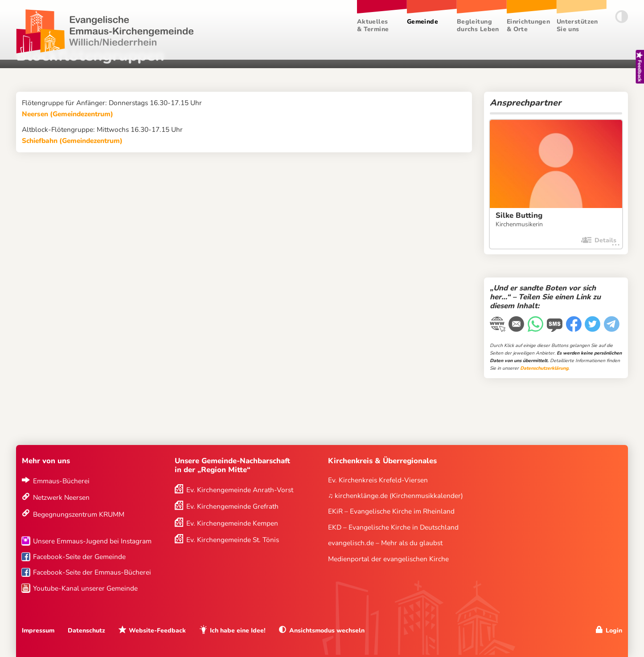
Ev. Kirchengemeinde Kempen (232, 523)
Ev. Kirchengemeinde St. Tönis (233, 540)
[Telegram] (613, 325)
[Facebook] (575, 325)
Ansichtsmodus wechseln (327, 630)
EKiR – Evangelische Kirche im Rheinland (391, 511)
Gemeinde (422, 22)
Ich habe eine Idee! (238, 630)
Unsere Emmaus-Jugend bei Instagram (92, 541)
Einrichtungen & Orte (528, 25)
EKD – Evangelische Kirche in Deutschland (393, 527)
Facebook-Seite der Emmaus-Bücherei (92, 572)
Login (614, 630)
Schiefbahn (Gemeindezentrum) (72, 141)
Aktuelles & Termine (373, 25)
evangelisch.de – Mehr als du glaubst (385, 543)
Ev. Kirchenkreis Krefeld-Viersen (378, 480)
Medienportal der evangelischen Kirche (388, 559)
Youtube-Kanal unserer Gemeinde (85, 588)
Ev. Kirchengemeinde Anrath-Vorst (240, 490)
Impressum (38, 630)
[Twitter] (593, 325)
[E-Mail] (517, 325)
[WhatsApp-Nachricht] (536, 325)
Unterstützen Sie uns (577, 25)
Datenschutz (86, 630)
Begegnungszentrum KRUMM (79, 514)
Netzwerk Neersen (61, 497)
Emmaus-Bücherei (61, 481)
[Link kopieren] (498, 325)
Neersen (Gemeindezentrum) (68, 114)
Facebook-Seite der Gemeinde (79, 557)
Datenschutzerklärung (544, 368)
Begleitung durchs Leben (478, 25)
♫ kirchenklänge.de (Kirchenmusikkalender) (396, 496)
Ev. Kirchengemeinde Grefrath (232, 506)
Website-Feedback (157, 630)
